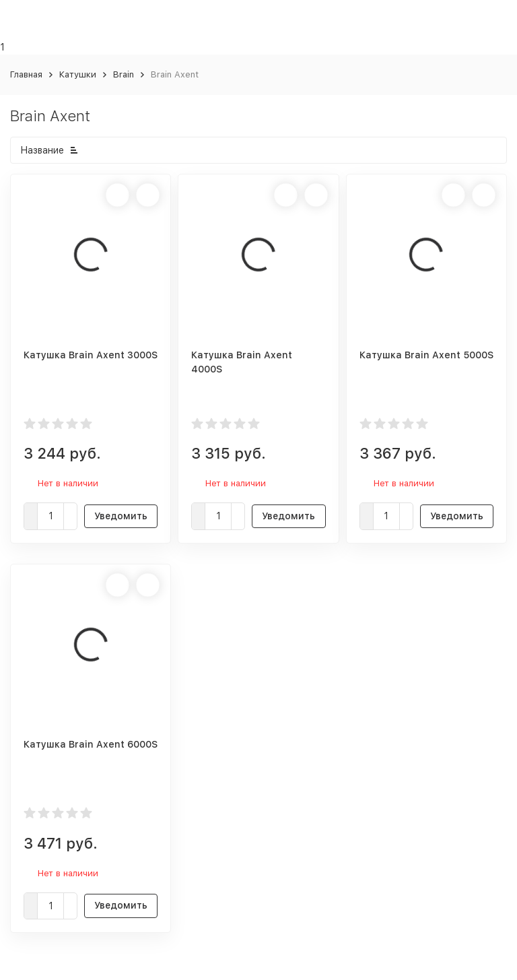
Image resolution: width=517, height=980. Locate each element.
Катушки (78, 74)
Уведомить (121, 516)
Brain (124, 74)
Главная (26, 74)
